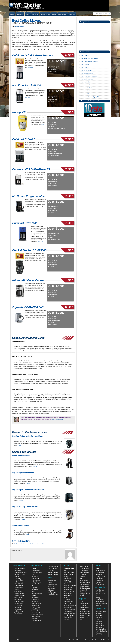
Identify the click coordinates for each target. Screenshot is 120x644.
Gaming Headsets (69, 613)
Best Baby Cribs (85, 94)
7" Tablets (67, 599)
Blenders (34, 568)
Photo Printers (84, 572)
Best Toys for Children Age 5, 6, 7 (90, 97)
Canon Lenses (84, 569)
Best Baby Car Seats (87, 88)
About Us (72, 640)
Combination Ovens (21, 572)
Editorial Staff (80, 640)
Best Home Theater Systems (89, 76)
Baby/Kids (72, 14)
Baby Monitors (84, 604)
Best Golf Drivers (86, 55)
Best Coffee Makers (27, 21)
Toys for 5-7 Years (85, 615)
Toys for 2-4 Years (85, 613)
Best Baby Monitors (86, 91)
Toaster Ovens (36, 611)
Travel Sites (99, 578)
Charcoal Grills (19, 601)
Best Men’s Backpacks (87, 73)
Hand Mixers (36, 609)
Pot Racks (51, 582)
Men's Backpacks (101, 631)
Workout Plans (100, 570)
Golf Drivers (100, 621)
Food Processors (37, 593)
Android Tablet (68, 601)
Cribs (81, 602)
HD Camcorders (85, 588)
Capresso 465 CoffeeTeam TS (31, 169)
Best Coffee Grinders (21, 526)
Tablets (66, 597)
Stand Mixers (36, 607)
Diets (97, 568)
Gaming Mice (68, 617)
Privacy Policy (90, 640)
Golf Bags (99, 627)
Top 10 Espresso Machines (23, 473)
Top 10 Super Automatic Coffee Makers (28, 490)
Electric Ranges (20, 595)
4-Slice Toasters (53, 574)
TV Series (83, 574)
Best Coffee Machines (21, 456)
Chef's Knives (52, 592)
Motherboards (84, 584)
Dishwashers (19, 588)
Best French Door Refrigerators (89, 58)
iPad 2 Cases (68, 603)
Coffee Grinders (53, 569)
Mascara (99, 582)
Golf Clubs (99, 623)
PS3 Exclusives (69, 615)
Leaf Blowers (100, 590)
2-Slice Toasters (53, 572)
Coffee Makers (32, 544)
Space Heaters (36, 621)
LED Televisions (69, 572)
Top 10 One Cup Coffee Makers (25, 507)
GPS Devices (68, 595)
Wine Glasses (52, 580)
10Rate (12, 14)
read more (30, 67)
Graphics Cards (85, 582)
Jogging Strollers (85, 611)
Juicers (34, 595)
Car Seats (83, 606)
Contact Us (99, 640)
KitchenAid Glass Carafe (28, 280)
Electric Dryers (19, 593)
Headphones (68, 590)
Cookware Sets (52, 584)
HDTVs (66, 570)
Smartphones (68, 607)
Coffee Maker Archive (21, 541)
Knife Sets (51, 590)
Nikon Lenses (84, 567)
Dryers (17, 590)
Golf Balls (99, 617)
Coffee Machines (53, 567)
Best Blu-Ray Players (87, 70)
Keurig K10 (19, 112)
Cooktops (18, 578)
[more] (20, 445)
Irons (33, 592)
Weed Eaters (100, 602)
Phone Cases (68, 611)
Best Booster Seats (86, 82)
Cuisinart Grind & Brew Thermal (33, 55)
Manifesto (107, 640)
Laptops (66, 619)
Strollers (82, 609)
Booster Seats (84, 608)
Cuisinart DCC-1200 (25, 223)
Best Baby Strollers (86, 85)
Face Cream (100, 584)
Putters (98, 619)
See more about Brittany (57, 419)
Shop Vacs (99, 605)
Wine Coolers (19, 613)
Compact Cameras (70, 586)
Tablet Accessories (70, 605)
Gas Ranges (19, 597)
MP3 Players (68, 588)
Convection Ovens (37, 613)
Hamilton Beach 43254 (27, 85)
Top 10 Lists (41, 544)
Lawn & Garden (45, 14)
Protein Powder (101, 576)
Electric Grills (19, 603)
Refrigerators (19, 611)
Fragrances (99, 580)
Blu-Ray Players (69, 568)
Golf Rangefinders (102, 629)
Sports (54, 14)
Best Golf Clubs (85, 64)
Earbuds (82, 576)
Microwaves (35, 597)
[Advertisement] (94, 37)
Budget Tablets (84, 586)
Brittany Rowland (19, 27)
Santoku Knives (53, 594)
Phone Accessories (70, 609)
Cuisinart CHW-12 (24, 139)
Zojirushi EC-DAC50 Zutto (29, 307)
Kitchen (28, 14)
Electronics (20, 14)
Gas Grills (18, 599)
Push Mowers (100, 592)
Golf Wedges (100, 625)
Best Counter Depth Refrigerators (90, 61)
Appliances (35, 14)
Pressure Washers (102, 603)
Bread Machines (37, 572)
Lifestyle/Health (63, 14)
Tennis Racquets (101, 612)
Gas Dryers (18, 592)
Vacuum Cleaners (37, 615)
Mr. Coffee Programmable (29, 196)
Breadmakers (36, 570)
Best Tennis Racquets (87, 79)
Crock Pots (51, 571)
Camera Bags (84, 571)
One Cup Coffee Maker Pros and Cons (28, 436)
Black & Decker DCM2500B (29, 250)
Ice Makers (18, 609)
